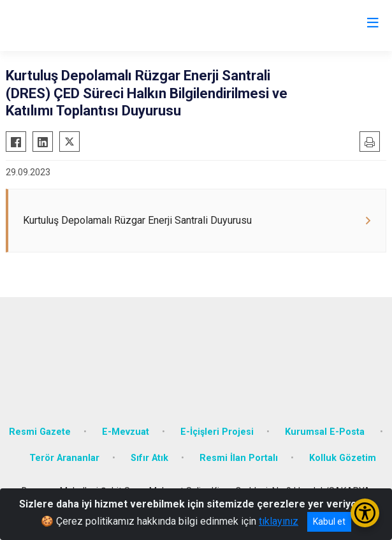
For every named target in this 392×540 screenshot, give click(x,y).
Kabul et (329, 522)
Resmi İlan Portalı (239, 458)
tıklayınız (279, 521)
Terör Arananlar (64, 458)
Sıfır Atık (149, 458)
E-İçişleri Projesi (217, 432)
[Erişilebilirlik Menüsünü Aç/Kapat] (365, 513)
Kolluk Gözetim (343, 458)
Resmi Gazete (40, 432)
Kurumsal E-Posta (326, 432)
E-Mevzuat (126, 432)
